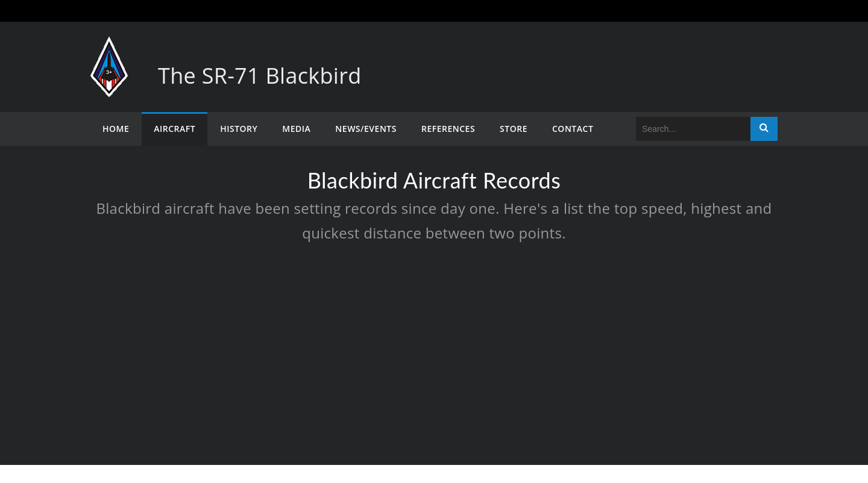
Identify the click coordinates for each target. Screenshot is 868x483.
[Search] (693, 129)
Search (764, 129)
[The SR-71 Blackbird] (109, 48)
